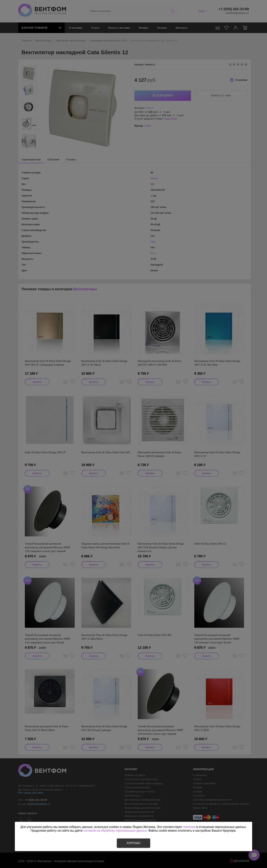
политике (189, 827)
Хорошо (133, 843)
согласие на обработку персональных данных (115, 831)
